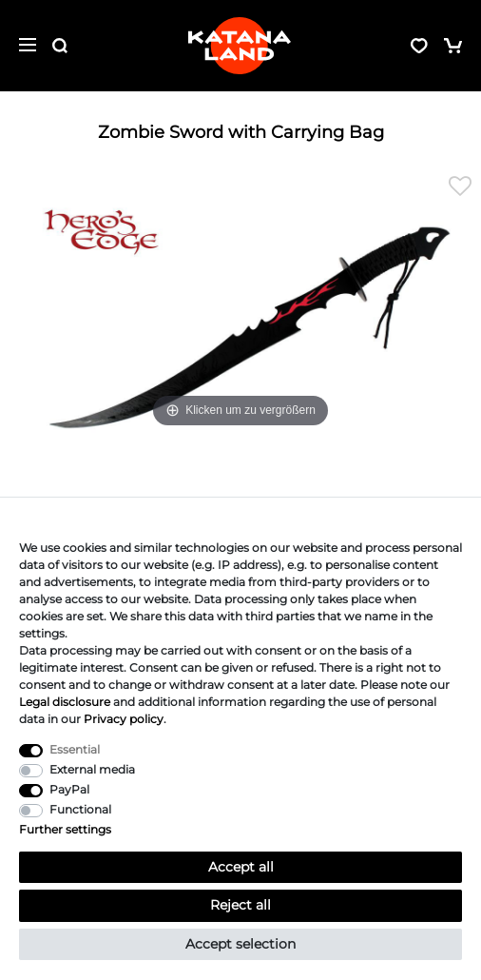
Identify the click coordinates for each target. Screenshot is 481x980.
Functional (80, 809)
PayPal (69, 789)
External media (92, 769)
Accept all (241, 867)
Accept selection (240, 944)
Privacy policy (124, 719)
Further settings (65, 829)
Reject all (240, 905)
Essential (75, 749)
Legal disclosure (65, 702)
